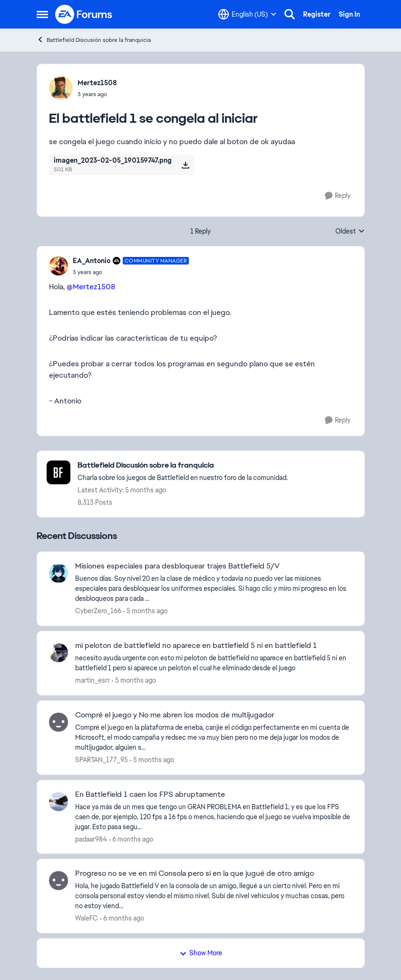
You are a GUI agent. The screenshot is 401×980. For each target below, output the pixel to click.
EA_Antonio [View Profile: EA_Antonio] (92, 261)
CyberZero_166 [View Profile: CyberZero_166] (98, 611)
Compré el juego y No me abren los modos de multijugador (175, 715)
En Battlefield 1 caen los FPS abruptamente (150, 794)
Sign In (349, 14)
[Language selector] (247, 14)
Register (317, 14)
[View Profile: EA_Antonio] (59, 266)
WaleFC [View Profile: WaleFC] (87, 918)
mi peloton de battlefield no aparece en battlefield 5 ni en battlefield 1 (196, 646)
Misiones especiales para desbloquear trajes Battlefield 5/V (177, 566)
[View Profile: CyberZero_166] (59, 573)
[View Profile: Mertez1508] (61, 88)
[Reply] (338, 196)
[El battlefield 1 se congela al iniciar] (131, 272)
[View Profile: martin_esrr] (59, 653)
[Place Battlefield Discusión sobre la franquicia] (183, 465)
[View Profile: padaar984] (59, 802)
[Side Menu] (42, 14)
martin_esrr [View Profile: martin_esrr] (93, 680)
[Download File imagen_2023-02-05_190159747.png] (185, 165)
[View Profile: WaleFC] (59, 881)
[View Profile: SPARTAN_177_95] (59, 722)
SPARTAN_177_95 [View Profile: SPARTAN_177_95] (102, 760)
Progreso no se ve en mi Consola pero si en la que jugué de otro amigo (195, 873)
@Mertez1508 (91, 287)
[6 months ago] (131, 839)
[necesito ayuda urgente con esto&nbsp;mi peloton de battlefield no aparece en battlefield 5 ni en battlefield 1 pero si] (214, 663)
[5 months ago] (145, 611)
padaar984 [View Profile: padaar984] (91, 839)
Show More (201, 953)
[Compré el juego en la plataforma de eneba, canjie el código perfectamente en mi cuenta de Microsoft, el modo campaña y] (214, 738)
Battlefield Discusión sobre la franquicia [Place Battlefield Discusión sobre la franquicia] (94, 40)
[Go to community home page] (84, 14)
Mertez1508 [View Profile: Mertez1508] (97, 83)
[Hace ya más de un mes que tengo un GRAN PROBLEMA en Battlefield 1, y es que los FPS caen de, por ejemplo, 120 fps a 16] (214, 817)
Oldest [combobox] (350, 232)
